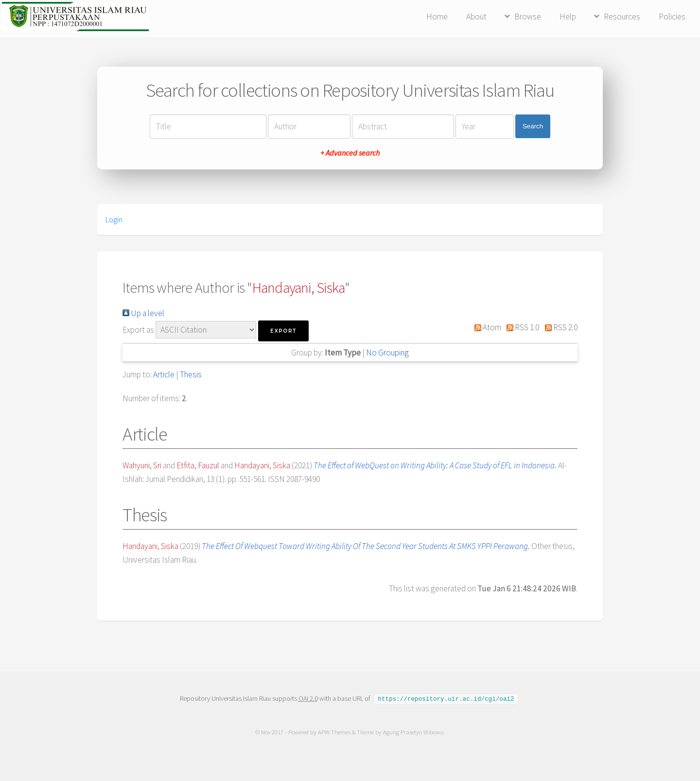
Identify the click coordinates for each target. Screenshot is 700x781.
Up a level (143, 313)
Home (437, 17)
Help (568, 17)
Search (533, 126)
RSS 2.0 (559, 327)
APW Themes (334, 732)
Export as (138, 330)
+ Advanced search (350, 153)
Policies (672, 17)
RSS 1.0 (521, 327)
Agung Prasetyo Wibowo (413, 732)
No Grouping (387, 353)
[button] (283, 331)
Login (114, 219)
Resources (622, 17)
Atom (486, 327)
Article (164, 374)
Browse (528, 17)
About (476, 17)
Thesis (191, 374)
